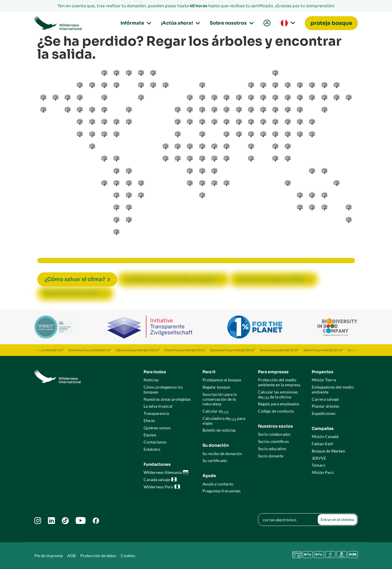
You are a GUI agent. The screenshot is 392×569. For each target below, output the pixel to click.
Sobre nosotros (231, 23)
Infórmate (135, 23)
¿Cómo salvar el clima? (75, 279)
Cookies (128, 556)
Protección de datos (98, 556)
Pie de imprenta (49, 556)
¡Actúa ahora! (180, 23)
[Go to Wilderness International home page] (58, 23)
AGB (71, 556)
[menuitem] (266, 23)
